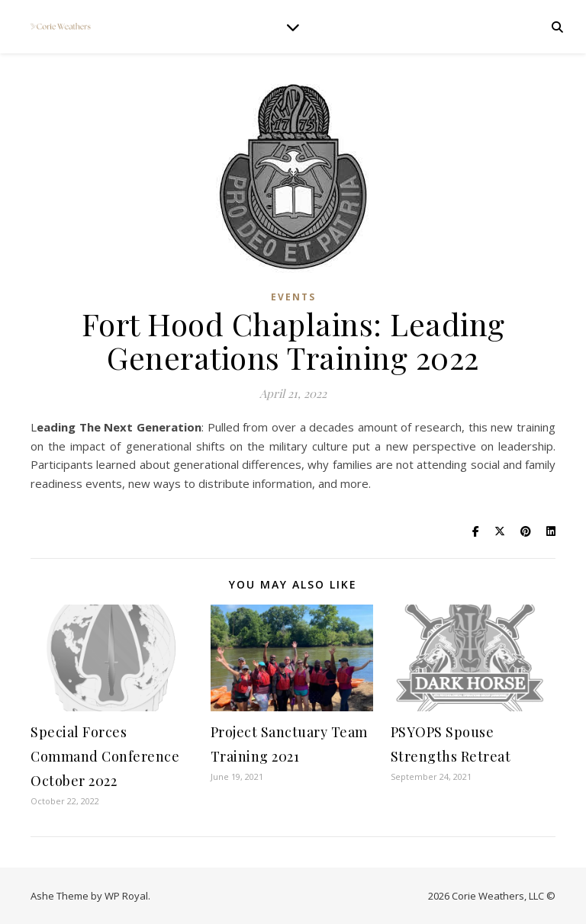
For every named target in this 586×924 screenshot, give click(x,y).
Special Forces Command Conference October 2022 (105, 756)
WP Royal (126, 896)
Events (293, 297)
